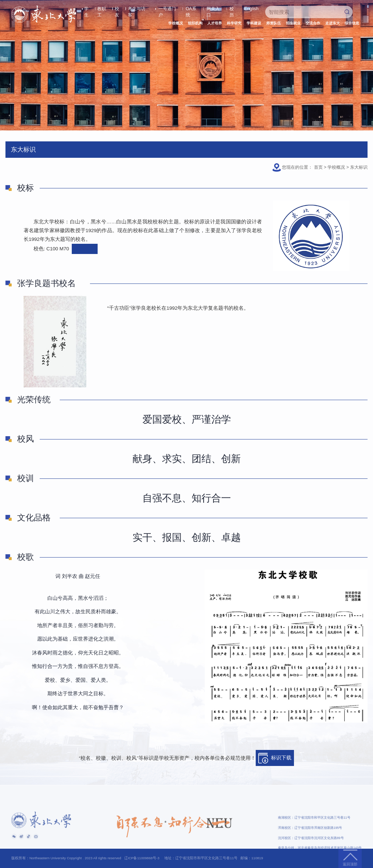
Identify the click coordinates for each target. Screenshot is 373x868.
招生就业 (293, 23)
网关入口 (213, 9)
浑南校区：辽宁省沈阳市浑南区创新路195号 (310, 844)
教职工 (102, 9)
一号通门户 (167, 9)
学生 (86, 9)
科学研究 (234, 23)
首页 (318, 167)
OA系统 (191, 9)
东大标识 (359, 167)
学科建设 (254, 23)
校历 (232, 9)
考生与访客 (137, 9)
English (251, 9)
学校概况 (176, 23)
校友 (117, 9)
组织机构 (195, 23)
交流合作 (313, 23)
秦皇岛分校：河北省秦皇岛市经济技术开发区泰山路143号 (320, 864)
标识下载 (275, 758)
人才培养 (215, 23)
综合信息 (352, 23)
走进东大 (333, 23)
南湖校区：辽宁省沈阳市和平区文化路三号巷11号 (314, 833)
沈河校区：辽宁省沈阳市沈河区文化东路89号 (311, 854)
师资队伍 (274, 23)
